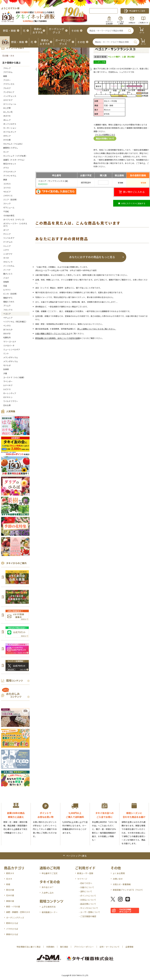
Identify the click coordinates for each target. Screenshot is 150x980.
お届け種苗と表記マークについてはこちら (53, 333)
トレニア (7, 246)
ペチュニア (8, 318)
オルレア (7, 120)
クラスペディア (10, 172)
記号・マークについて (110, 947)
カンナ (6, 152)
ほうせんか (8, 330)
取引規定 (64, 947)
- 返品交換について (88, 904)
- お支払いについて (88, 900)
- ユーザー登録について (90, 912)
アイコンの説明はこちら (105, 135)
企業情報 (129, 947)
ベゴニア (7, 314)
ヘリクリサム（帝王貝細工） (15, 322)
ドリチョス (8, 242)
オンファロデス (10, 124)
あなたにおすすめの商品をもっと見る (92, 257)
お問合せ (132, 23)
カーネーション (10, 128)
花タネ (9, 879)
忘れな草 (7, 405)
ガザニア (7, 136)
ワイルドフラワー (11, 401)
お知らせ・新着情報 (122, 884)
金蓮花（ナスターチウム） (14, 160)
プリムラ (7, 306)
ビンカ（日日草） (11, 294)
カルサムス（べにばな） (13, 144)
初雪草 (6, 282)
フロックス (8, 310)
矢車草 (6, 369)
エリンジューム (10, 104)
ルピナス (7, 389)
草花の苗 (10, 890)
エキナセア (8, 100)
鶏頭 (5, 180)
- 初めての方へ (86, 883)
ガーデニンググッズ (15, 918)
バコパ (6, 278)
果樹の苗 (10, 901)
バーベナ (7, 270)
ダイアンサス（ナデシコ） (14, 220)
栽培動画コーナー (50, 912)
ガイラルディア (10, 132)
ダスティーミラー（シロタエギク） (15, 225)
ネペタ (6, 258)
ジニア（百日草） (11, 200)
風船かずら (8, 298)
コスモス (7, 184)
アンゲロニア (9, 92)
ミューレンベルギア (13, 349)
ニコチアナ (8, 254)
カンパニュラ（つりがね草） (15, 156)
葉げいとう (8, 274)
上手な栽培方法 (49, 907)
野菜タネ (10, 873)
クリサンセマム (10, 176)
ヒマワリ (7, 290)
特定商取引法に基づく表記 (29, 947)
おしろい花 (8, 112)
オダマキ (7, 116)
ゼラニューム (9, 207)
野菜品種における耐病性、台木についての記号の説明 (57, 338)
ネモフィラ (8, 262)
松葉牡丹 (7, 337)
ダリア (6, 230)
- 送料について (86, 891)
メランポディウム (11, 357)
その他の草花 (9, 216)
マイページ (82, 879)
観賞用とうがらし (11, 148)
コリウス (7, 188)
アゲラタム (8, 72)
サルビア (7, 192)
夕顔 (5, 373)
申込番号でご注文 (50, 873)
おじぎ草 (7, 108)
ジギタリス (8, 196)
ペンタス (7, 326)
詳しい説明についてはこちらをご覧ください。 (97, 329)
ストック (7, 204)
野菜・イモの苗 (13, 907)
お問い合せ (118, 879)
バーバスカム (9, 266)
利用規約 (50, 947)
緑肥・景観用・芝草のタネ (18, 912)
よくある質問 (119, 873)
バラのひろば (12, 929)
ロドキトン (8, 397)
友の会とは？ (48, 887)
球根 (8, 884)
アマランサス (9, 84)
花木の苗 (10, 895)
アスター (7, 80)
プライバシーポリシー (84, 947)
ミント (6, 353)
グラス (6, 168)
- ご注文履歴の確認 (88, 916)
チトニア (7, 234)
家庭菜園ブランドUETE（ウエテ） (128, 890)
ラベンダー (8, 381)
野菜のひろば (12, 923)
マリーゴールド (10, 342)
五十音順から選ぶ (11, 63)
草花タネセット (10, 164)
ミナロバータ (9, 346)
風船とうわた (9, 302)
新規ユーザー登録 (85, 873)
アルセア (7, 88)
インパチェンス (10, 96)
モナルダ (7, 365)
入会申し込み (48, 893)
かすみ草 (7, 140)
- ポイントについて (88, 896)
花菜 (5, 286)
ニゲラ (6, 250)
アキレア (7, 68)
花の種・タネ (8, 56)
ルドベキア (8, 385)
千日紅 (6, 211)
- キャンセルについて (89, 908)
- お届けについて (87, 887)
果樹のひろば (12, 934)
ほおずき (7, 333)
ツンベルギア (9, 238)
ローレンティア (10, 393)
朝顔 (5, 76)
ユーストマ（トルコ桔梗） (14, 377)
